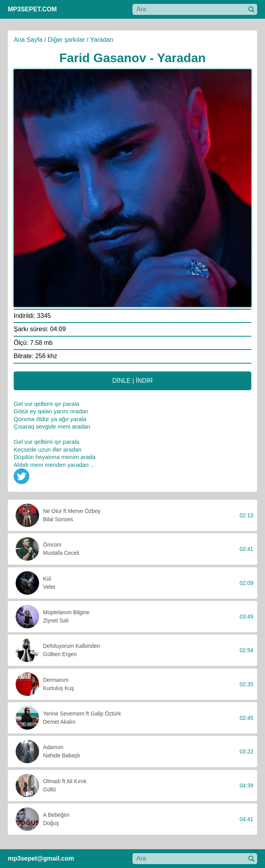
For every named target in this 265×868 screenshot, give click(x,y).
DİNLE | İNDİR (132, 381)
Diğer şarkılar (66, 40)
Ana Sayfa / (30, 40)
